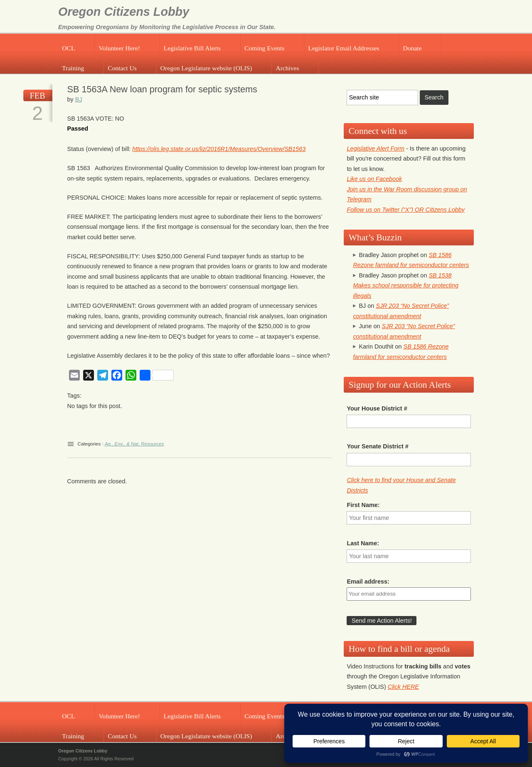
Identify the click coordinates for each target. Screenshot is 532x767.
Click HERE (403, 687)
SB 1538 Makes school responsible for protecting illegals (406, 286)
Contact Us (122, 68)
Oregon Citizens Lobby (124, 12)
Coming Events (264, 48)
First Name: (363, 505)
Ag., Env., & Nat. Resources (134, 444)
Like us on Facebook (374, 179)
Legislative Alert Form (376, 148)
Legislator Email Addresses (344, 48)
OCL (68, 48)
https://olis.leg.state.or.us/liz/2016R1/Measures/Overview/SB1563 (219, 149)
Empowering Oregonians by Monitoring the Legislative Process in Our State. (167, 27)
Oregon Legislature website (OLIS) (206, 68)
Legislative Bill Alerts (192, 48)
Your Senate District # (377, 446)
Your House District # (377, 408)
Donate (412, 48)
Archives (287, 68)
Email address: (368, 581)
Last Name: (363, 543)
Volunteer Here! (119, 48)
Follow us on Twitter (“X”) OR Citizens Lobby (406, 210)
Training (73, 68)
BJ (79, 99)
